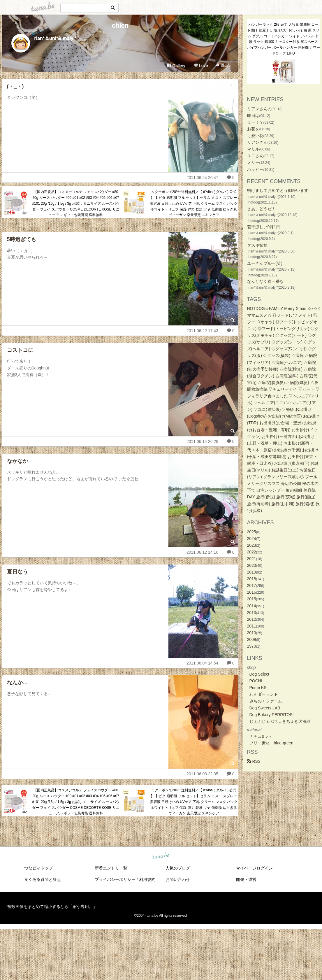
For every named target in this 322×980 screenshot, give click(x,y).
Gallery (176, 66)
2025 (252, 532)
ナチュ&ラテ (261, 736)
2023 (252, 545)
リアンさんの (259, 109)
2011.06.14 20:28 (202, 441)
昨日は (253, 115)
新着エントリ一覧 (111, 868)
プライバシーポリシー (115, 879)
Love (201, 66)
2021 (252, 559)
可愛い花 (255, 136)
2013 (252, 613)
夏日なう (17, 572)
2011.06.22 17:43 (202, 331)
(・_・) (15, 86)
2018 (252, 579)
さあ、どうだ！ (261, 209)
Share (223, 65)
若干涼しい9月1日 (264, 227)
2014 (252, 606)
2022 (252, 552)
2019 (252, 572)
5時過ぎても (22, 239)
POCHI (256, 681)
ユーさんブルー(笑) (265, 263)
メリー (253, 162)
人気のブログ (178, 868)
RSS (254, 761)
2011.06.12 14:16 (202, 552)
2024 (252, 539)
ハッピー (255, 169)
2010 (252, 633)
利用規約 (147, 879)
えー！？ (255, 122)
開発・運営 (246, 879)
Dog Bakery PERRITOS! (272, 715)
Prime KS (258, 688)
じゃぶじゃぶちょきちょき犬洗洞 (280, 721)
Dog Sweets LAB (265, 708)
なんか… (17, 683)
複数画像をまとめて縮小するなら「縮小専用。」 (52, 907)
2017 (252, 585)
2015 (252, 599)
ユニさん (255, 156)
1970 (252, 646)
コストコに (20, 350)
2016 (252, 592)
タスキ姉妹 (257, 245)
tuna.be (161, 856)
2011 (252, 626)
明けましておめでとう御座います (278, 190)
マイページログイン (254, 868)
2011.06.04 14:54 (202, 663)
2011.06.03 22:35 (202, 774)
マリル (253, 149)
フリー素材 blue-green (271, 743)
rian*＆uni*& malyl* (56, 38)
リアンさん (257, 142)
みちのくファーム (266, 701)
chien (120, 26)
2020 (252, 565)
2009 (252, 639)
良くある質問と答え (43, 879)
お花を (253, 129)
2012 (252, 619)
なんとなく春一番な (265, 281)
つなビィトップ (38, 868)
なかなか (17, 461)
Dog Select (259, 674)
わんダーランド (264, 694)
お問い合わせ (178, 879)
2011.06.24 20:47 (202, 178)
